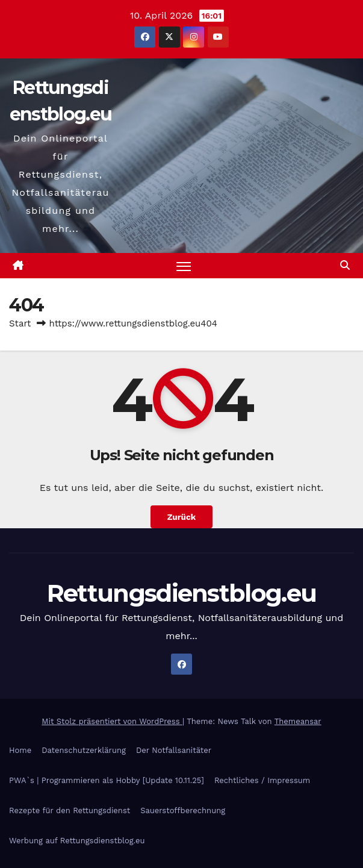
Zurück (181, 517)
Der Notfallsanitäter (174, 751)
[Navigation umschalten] (184, 266)
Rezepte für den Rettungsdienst (70, 811)
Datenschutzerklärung (84, 751)
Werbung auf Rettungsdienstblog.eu (77, 841)
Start (20, 324)
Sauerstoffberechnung (183, 811)
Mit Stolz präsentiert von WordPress (112, 721)
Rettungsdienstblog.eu (181, 594)
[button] (345, 266)
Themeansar (298, 721)
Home (20, 751)
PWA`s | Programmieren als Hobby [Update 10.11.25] (107, 781)
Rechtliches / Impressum (262, 781)
